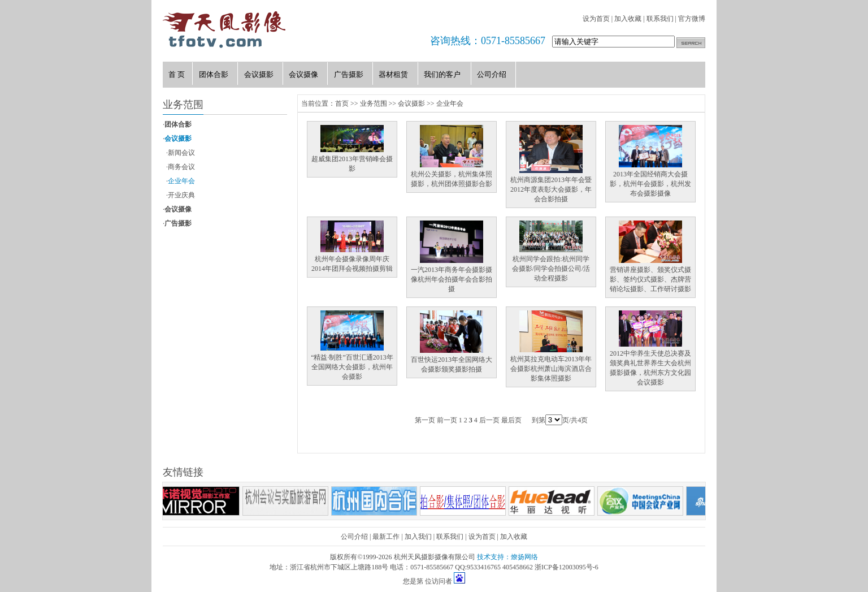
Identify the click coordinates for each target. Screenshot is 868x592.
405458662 (518, 567)
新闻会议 (181, 153)
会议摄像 (178, 209)
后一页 (489, 420)
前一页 (447, 420)
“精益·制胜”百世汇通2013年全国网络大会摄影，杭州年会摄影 (352, 367)
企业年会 (181, 181)
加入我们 (418, 537)
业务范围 (374, 103)
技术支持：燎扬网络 (507, 557)
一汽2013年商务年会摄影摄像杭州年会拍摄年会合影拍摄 (452, 279)
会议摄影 (178, 139)
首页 (342, 103)
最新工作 (386, 537)
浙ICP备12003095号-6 (567, 567)
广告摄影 (178, 223)
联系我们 (660, 19)
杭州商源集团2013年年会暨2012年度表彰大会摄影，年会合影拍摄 (551, 189)
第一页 (425, 420)
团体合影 (178, 124)
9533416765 (484, 567)
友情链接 (183, 472)
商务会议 (181, 167)
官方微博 (692, 19)
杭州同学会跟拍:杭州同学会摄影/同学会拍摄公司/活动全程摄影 (551, 269)
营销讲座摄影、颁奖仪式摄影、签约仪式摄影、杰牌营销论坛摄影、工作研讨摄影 (650, 279)
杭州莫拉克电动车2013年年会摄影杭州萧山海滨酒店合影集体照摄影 (551, 369)
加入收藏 (628, 19)
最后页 (511, 420)
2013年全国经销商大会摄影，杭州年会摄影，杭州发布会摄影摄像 (650, 184)
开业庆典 (181, 195)
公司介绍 (354, 537)
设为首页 (596, 19)
